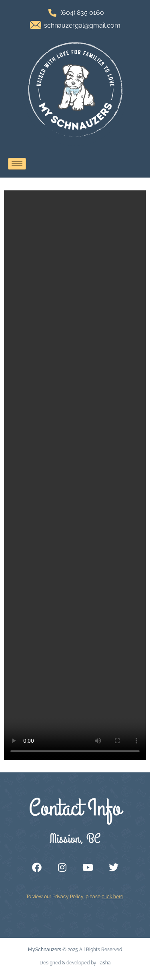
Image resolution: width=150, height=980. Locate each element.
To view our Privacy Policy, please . (75, 897)
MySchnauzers (45, 950)
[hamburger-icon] (17, 164)
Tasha (104, 963)
